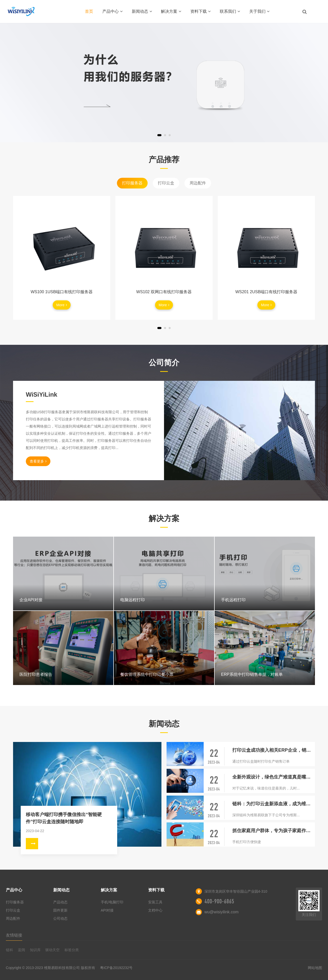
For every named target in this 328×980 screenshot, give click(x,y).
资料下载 (200, 11)
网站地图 (315, 968)
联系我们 (230, 11)
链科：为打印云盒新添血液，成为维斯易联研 (274, 804)
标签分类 (72, 950)
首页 (89, 11)
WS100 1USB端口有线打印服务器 (62, 292)
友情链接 (14, 935)
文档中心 (155, 910)
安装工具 (155, 902)
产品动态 (60, 902)
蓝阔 (21, 950)
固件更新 (60, 910)
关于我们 (259, 11)
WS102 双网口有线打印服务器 (164, 292)
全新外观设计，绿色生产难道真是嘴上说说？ (274, 777)
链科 (9, 950)
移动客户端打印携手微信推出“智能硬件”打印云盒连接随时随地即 (64, 818)
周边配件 (198, 183)
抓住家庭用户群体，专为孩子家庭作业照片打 (274, 831)
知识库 (35, 950)
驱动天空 (52, 950)
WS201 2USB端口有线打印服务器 (266, 292)
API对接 (107, 910)
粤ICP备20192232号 (116, 968)
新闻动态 (142, 11)
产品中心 (112, 11)
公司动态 (60, 918)
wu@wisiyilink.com (222, 912)
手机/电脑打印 (112, 902)
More (62, 305)
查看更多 (38, 461)
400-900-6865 (219, 901)
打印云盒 (166, 183)
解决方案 (171, 11)
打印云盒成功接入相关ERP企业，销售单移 (274, 750)
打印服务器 (132, 183)
